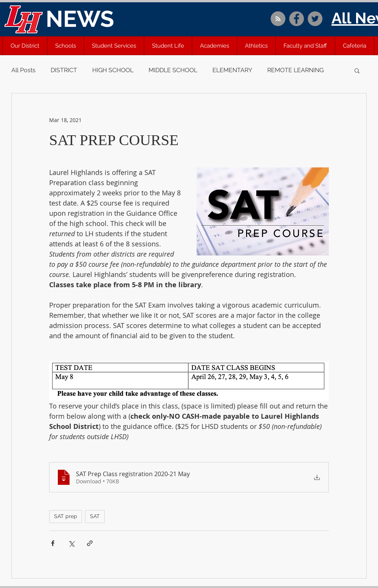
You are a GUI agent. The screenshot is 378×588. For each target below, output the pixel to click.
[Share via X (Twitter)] (71, 543)
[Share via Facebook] (53, 543)
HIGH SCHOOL (113, 70)
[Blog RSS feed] (278, 19)
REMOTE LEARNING (295, 70)
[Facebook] (297, 19)
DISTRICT (64, 70)
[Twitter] (315, 19)
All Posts (23, 70)
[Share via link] (90, 543)
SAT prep (66, 516)
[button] (25, 46)
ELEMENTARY (232, 70)
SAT (95, 516)
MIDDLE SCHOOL (173, 70)
